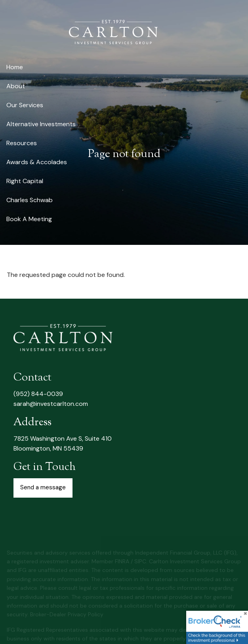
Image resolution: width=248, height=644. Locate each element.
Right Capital (25, 181)
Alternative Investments (41, 124)
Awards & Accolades (37, 162)
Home (15, 67)
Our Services (25, 105)
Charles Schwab (30, 200)
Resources (22, 143)
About (16, 86)
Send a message (43, 487)
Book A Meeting (29, 219)
